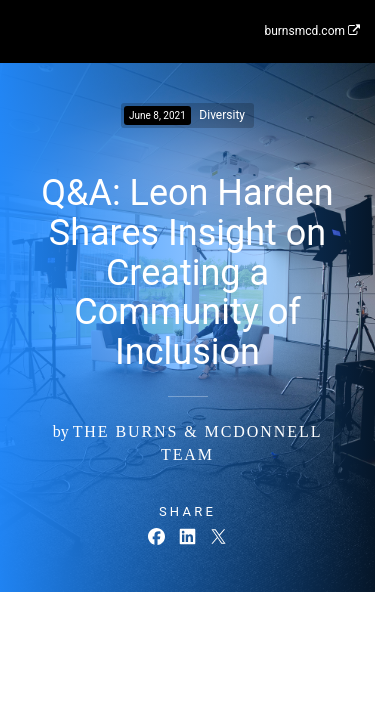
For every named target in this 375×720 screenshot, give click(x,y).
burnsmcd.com (312, 31)
